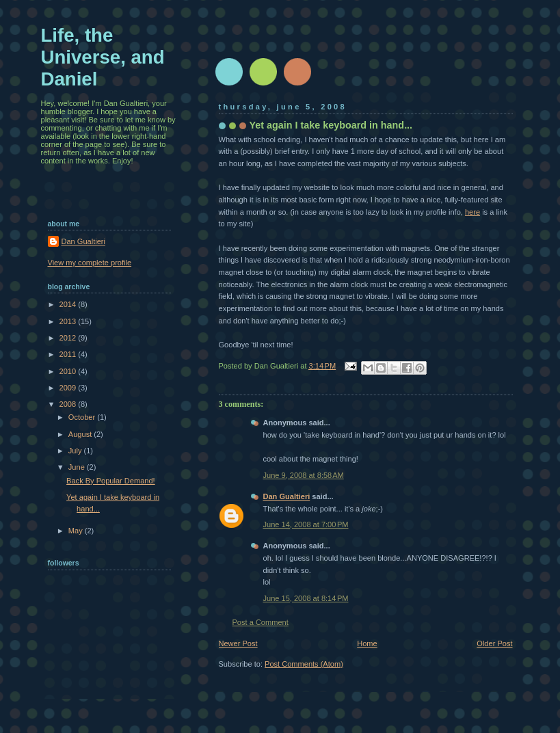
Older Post (494, 643)
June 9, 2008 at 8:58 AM (304, 475)
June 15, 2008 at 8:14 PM (306, 598)
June (78, 467)
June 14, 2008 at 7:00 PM (306, 524)
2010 (69, 371)
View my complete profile (90, 263)
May (77, 531)
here (472, 212)
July (76, 451)
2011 (69, 354)
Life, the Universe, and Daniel (103, 57)
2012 (69, 338)
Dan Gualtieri (287, 496)
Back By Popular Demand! (111, 481)
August (81, 434)
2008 (69, 404)
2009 (69, 388)
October (83, 417)
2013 (69, 321)
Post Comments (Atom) (304, 664)
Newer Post (238, 643)
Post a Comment (261, 622)
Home (367, 643)
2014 (69, 304)
